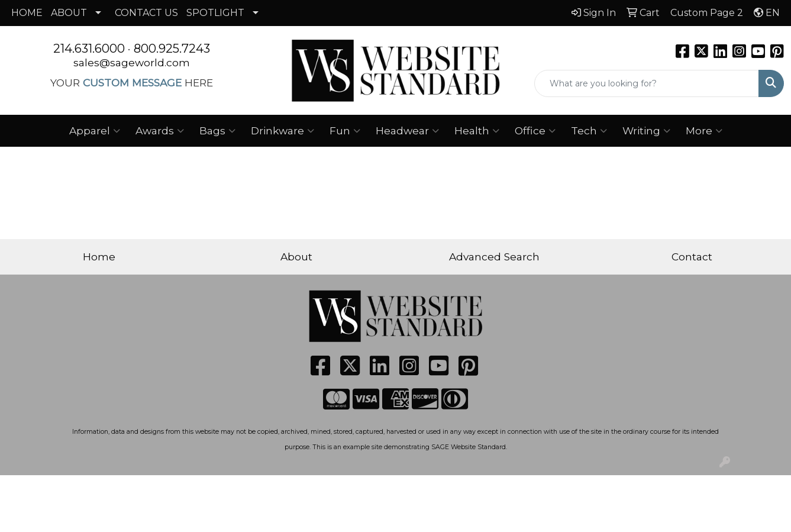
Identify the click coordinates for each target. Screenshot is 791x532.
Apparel (95, 131)
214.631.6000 (89, 49)
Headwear (407, 131)
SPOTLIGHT (215, 13)
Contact (692, 257)
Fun (345, 131)
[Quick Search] (647, 83)
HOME (27, 13)
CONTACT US (146, 13)
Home (99, 257)
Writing (646, 131)
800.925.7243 (172, 49)
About (296, 257)
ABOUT (69, 13)
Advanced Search (494, 257)
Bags (217, 131)
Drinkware (282, 131)
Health (477, 131)
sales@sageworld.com (132, 62)
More (704, 131)
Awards (160, 131)
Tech (589, 131)
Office (535, 131)
